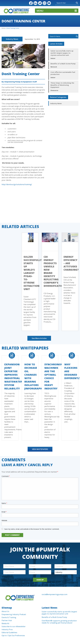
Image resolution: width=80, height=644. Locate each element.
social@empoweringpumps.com (55, 594)
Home (3, 28)
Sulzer (53, 58)
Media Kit (5, 623)
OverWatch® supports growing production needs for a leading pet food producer (59, 622)
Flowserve (54, 90)
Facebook (31, 3)
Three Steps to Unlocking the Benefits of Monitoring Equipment (62, 85)
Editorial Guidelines (9, 632)
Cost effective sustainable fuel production (63, 73)
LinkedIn (35, 3)
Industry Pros (7, 629)
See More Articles (39, 338)
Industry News (12, 39)
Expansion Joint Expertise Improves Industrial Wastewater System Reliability (13, 376)
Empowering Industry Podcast (14, 614)
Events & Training (9, 617)
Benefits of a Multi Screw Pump (63, 64)
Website (4, 520)
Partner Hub (7, 620)
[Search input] (61, 3)
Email (4, 512)
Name (4, 503)
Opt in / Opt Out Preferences (13, 635)
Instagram (44, 3)
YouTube (49, 3)
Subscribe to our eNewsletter (14, 626)
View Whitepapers (40, 449)
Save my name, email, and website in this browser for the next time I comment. (32, 529)
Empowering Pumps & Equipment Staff (21, 82)
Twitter (40, 3)
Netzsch (54, 67)
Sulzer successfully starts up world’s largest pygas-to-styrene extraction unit (62, 53)
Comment (6, 476)
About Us (5, 611)
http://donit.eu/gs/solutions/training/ (17, 184)
